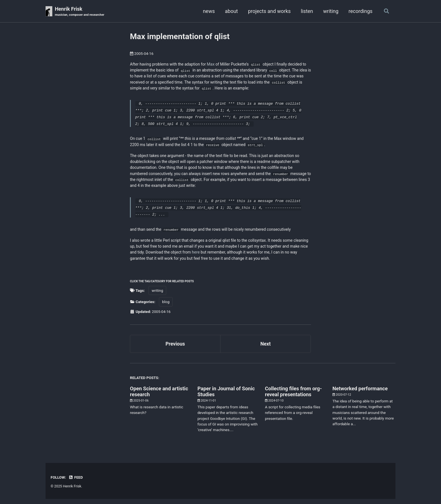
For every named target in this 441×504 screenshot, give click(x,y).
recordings (360, 11)
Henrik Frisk (80, 12)
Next (265, 349)
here (217, 257)
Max (213, 64)
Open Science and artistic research (159, 397)
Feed (76, 483)
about (231, 11)
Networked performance (360, 394)
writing (330, 11)
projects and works (269, 11)
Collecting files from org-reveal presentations (293, 397)
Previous (175, 349)
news (208, 11)
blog (166, 306)
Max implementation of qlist (180, 37)
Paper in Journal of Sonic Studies (226, 397)
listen (306, 11)
